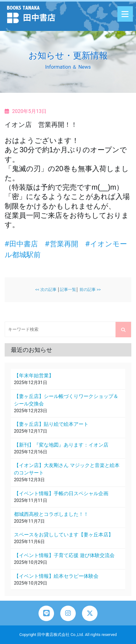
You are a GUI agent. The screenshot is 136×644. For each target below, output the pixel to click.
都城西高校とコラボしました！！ (51, 514)
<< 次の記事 (46, 290)
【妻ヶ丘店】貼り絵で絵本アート (51, 424)
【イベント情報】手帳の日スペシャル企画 (61, 493)
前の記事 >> (90, 290)
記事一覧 (68, 290)
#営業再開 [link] (62, 244)
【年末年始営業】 (34, 376)
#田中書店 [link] (21, 244)
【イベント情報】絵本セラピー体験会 (56, 576)
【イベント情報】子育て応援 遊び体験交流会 (64, 555)
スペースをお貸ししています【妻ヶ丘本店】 (64, 535)
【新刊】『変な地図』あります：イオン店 (61, 445)
